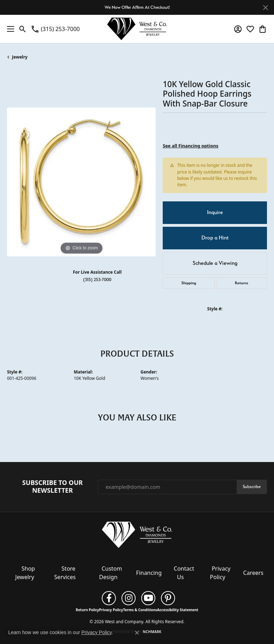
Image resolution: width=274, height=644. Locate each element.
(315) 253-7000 (97, 280)
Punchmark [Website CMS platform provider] (150, 632)
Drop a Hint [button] (215, 238)
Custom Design (110, 573)
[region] (81, 182)
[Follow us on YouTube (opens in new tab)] (148, 598)
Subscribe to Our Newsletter (52, 487)
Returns (242, 283)
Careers (253, 573)
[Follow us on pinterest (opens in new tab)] (168, 598)
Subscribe (252, 487)
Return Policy (87, 610)
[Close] (265, 8)
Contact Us (184, 573)
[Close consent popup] (137, 633)
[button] (23, 29)
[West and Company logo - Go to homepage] (137, 29)
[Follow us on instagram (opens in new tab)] (129, 598)
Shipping (189, 283)
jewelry (20, 57)
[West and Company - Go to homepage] (137, 536)
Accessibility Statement (178, 610)
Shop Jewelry (25, 573)
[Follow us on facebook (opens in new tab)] (109, 598)
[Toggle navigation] (9, 29)
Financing (149, 573)
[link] (55, 29)
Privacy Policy (220, 573)
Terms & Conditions (140, 610)
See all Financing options (191, 146)
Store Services (65, 573)
